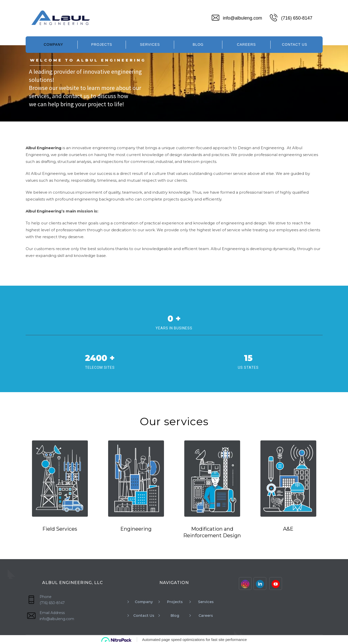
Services (150, 44)
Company (53, 44)
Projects (102, 44)
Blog (198, 44)
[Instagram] (245, 584)
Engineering (136, 529)
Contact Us (295, 44)
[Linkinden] (260, 584)
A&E (288, 529)
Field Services (60, 529)
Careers (246, 44)
